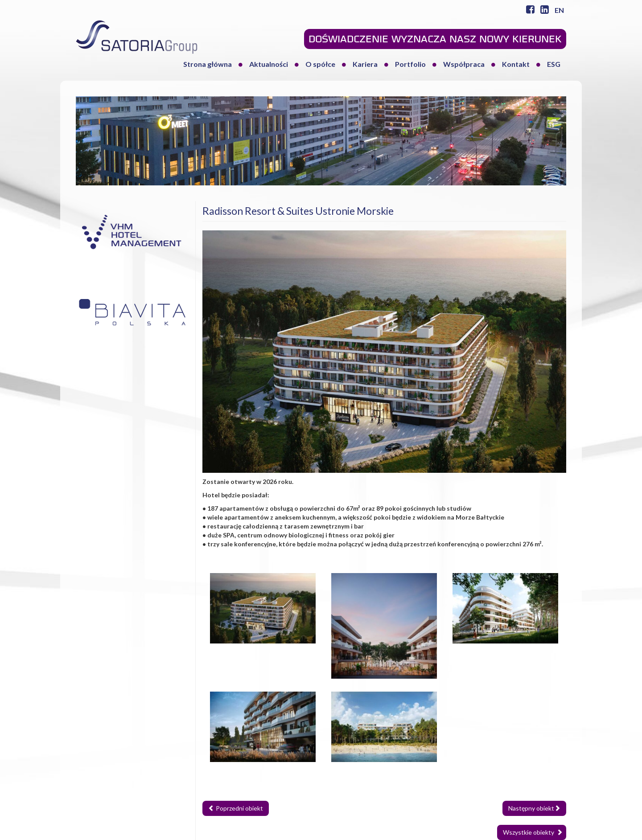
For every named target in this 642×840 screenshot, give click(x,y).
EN (559, 10)
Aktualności (269, 64)
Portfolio (410, 64)
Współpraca (464, 64)
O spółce (320, 64)
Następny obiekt (534, 808)
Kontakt (516, 64)
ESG (554, 64)
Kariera (365, 64)
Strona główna (208, 64)
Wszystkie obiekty (533, 832)
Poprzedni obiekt (236, 808)
